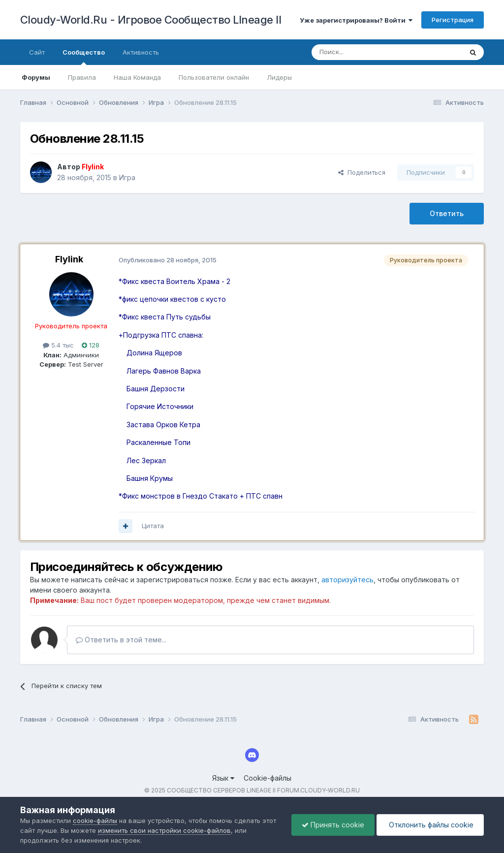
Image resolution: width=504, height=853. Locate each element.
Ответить (447, 213)
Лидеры (279, 77)
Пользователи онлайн (214, 77)
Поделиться (362, 172)
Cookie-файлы (268, 778)
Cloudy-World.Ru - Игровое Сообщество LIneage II (151, 20)
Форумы (36, 77)
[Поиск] (364, 52)
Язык (223, 778)
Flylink (69, 259)
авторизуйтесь (347, 580)
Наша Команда (137, 77)
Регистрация (453, 20)
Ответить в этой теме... (121, 640)
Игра (127, 177)
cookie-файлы (95, 821)
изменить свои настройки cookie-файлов (164, 830)
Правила (82, 77)
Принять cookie (333, 825)
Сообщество (84, 57)
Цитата (153, 526)
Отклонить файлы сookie (430, 825)
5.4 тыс (58, 345)
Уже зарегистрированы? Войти (356, 20)
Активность (141, 52)
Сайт (37, 52)
